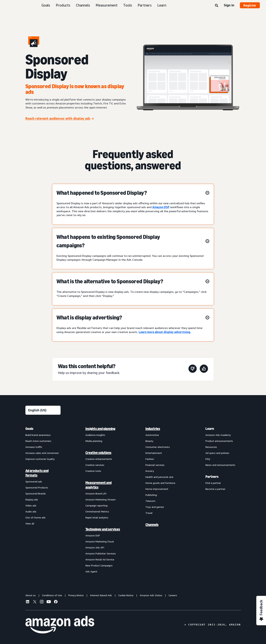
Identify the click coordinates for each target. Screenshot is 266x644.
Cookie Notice (126, 595)
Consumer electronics (158, 447)
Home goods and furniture (160, 483)
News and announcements (220, 465)
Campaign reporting (96, 505)
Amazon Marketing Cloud (100, 541)
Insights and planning (100, 429)
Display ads (32, 499)
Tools (128, 5)
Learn (162, 5)
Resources (211, 447)
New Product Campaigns (99, 565)
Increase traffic (34, 447)
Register (250, 5)
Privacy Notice (76, 595)
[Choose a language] (43, 410)
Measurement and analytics (98, 485)
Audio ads (31, 511)
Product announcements (219, 441)
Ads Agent (91, 571)
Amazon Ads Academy (218, 435)
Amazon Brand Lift (96, 493)
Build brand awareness (38, 435)
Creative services (95, 465)
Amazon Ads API (95, 547)
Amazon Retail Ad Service (100, 559)
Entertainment (154, 453)
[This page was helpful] (204, 369)
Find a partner (213, 483)
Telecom (150, 501)
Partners (145, 5)
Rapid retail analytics (97, 517)
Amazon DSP (161, 207)
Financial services (155, 465)
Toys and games (155, 507)
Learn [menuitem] (210, 429)
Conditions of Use (52, 595)
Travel (149, 513)
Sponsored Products (37, 487)
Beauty (149, 441)
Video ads (31, 505)
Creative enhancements (99, 459)
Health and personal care (159, 477)
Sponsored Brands (36, 493)
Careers (173, 595)
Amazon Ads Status (151, 595)
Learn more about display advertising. (165, 332)
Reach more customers (38, 441)
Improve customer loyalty (40, 459)
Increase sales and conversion (42, 453)
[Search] (217, 6)
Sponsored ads (34, 481)
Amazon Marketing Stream (101, 499)
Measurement (107, 5)
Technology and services (103, 529)
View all (30, 523)
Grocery (150, 471)
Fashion (150, 459)
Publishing (151, 495)
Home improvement (157, 489)
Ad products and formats (37, 473)
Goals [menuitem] (29, 429)
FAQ (208, 459)
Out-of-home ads (35, 517)
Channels (83, 5)
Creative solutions (98, 453)
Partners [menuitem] (212, 477)
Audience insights (95, 435)
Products (63, 5)
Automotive (152, 435)
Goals (46, 5)
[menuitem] (43, 500)
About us (31, 595)
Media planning (94, 441)
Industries (153, 429)
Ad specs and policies (217, 453)
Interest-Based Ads (101, 595)
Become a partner (215, 489)
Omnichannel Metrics (97, 511)
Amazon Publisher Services (101, 553)
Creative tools (93, 471)
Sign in (229, 5)
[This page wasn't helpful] (193, 369)
